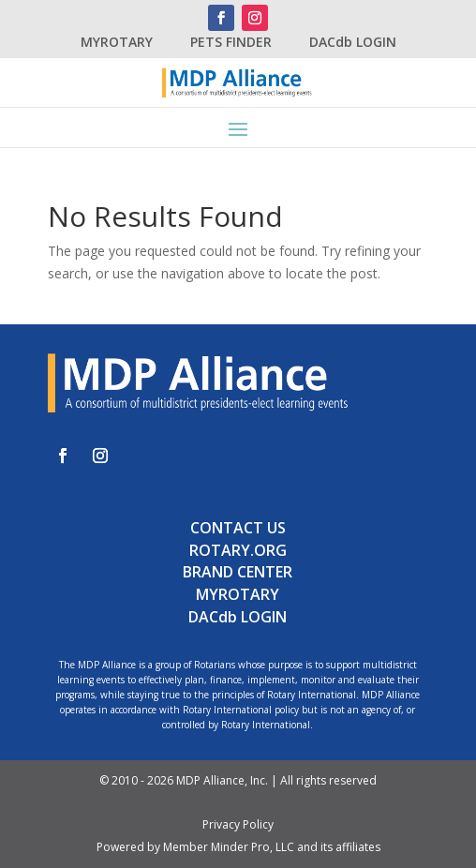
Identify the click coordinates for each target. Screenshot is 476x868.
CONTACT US (238, 528)
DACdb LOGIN (353, 42)
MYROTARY (117, 42)
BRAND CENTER (238, 572)
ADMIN (46, 803)
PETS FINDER (231, 42)
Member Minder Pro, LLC (229, 847)
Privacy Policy (238, 824)
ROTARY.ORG (238, 550)
